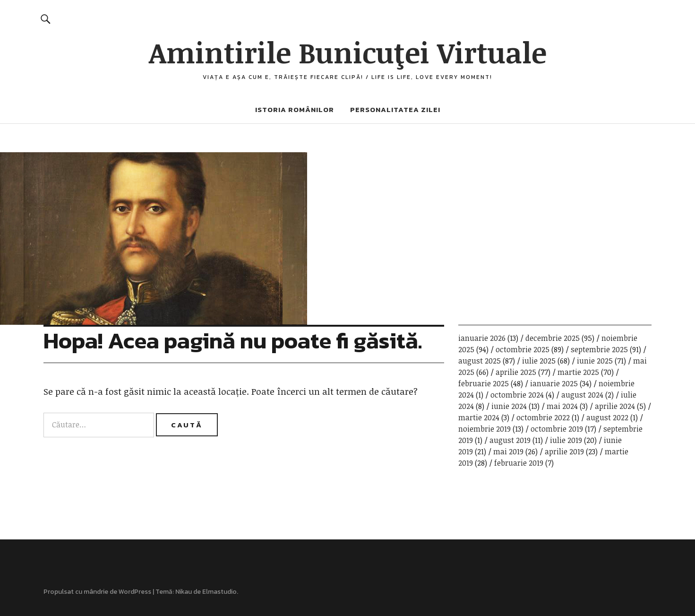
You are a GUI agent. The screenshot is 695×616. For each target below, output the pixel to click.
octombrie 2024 (517, 395)
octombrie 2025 (523, 349)
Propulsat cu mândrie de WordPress (97, 592)
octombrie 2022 (543, 417)
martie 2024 (479, 417)
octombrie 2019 (557, 429)
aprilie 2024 (615, 406)
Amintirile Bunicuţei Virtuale (348, 52)
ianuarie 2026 (482, 338)
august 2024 (582, 395)
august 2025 (480, 361)
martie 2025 (578, 372)
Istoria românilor (295, 109)
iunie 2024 (509, 406)
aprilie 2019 (564, 451)
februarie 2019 (519, 463)
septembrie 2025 (599, 349)
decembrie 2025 (553, 338)
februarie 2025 (484, 383)
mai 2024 (562, 406)
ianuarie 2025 (554, 383)
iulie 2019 (566, 440)
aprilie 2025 (516, 372)
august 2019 (510, 440)
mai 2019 (508, 451)
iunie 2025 (595, 361)
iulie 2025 (539, 361)
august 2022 (607, 417)
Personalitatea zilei (395, 109)
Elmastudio (219, 592)
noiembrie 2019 (485, 429)
